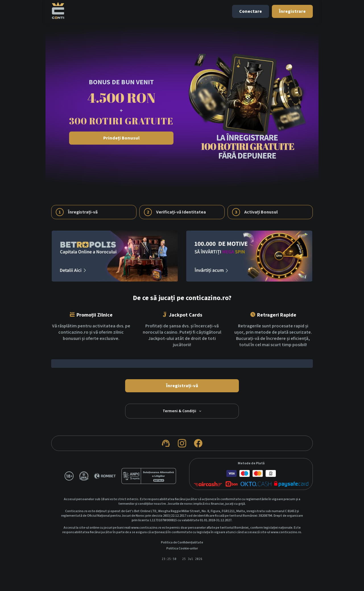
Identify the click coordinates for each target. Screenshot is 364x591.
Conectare (251, 11)
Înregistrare (292, 11)
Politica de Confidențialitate (182, 543)
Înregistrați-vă (182, 386)
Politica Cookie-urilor (182, 549)
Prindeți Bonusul (121, 138)
